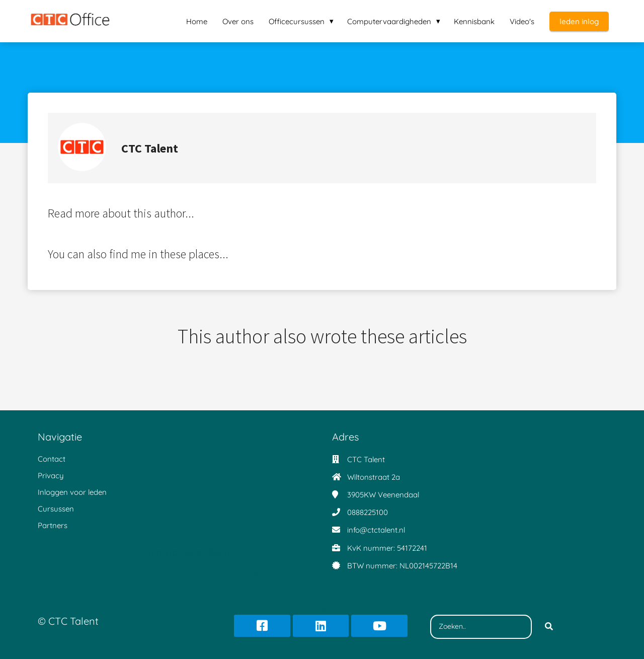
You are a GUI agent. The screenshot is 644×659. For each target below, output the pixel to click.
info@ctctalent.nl (376, 530)
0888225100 (368, 512)
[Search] (549, 627)
